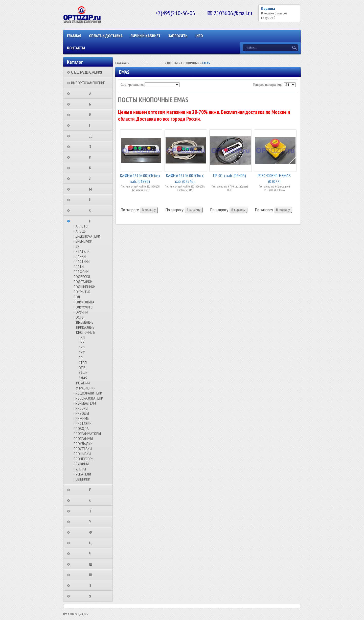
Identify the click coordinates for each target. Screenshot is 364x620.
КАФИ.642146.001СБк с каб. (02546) (185, 178)
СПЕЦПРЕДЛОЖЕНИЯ (86, 72)
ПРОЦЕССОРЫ (84, 459)
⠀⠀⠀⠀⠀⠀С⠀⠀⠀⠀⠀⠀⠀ (92, 500)
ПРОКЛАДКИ (83, 444)
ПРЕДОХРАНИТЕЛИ (88, 393)
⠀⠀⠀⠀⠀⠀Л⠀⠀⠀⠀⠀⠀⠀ (92, 178)
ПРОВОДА (81, 428)
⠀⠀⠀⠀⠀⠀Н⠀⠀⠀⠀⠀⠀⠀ (92, 200)
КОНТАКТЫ (76, 48)
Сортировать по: (132, 85)
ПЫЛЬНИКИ (82, 479)
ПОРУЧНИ (81, 312)
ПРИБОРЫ (81, 408)
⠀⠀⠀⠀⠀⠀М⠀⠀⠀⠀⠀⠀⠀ (92, 189)
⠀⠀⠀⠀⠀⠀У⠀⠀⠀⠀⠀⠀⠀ (92, 522)
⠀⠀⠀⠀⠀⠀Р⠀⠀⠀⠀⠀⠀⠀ (92, 490)
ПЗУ (76, 246)
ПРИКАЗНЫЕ (85, 327)
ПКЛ (82, 337)
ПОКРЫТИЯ (82, 292)
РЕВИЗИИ (83, 383)
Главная (74, 36)
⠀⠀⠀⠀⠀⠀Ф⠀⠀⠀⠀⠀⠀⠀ (92, 532)
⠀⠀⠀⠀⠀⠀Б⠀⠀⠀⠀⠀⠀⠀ (92, 104)
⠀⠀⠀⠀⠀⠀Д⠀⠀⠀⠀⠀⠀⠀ (92, 136)
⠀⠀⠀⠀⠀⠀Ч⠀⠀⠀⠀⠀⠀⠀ (92, 553)
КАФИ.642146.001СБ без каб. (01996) (140, 178)
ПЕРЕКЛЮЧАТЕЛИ (87, 236)
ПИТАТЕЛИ (82, 251)
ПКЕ (82, 342)
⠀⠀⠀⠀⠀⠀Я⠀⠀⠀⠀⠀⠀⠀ (92, 596)
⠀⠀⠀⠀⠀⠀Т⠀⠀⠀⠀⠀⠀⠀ (92, 511)
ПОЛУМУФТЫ (83, 307)
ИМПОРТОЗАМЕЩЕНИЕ (88, 83)
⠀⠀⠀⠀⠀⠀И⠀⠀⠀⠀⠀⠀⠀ (92, 157)
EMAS (83, 378)
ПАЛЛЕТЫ (81, 226)
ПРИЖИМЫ (82, 418)
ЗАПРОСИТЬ (178, 36)
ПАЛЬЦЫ (80, 231)
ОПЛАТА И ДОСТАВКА (106, 36)
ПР (81, 358)
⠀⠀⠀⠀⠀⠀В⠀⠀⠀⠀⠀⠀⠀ (92, 115)
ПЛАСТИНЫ (82, 261)
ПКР (82, 347)
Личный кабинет (145, 36)
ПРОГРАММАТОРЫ (87, 433)
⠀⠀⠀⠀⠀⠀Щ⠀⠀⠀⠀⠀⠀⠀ (92, 575)
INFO (199, 36)
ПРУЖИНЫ (81, 464)
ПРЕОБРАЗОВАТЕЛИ (88, 398)
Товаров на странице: (268, 85)
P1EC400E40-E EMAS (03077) (274, 178)
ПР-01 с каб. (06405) (230, 175)
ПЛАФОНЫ (81, 272)
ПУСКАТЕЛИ (82, 474)
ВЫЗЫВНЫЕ (85, 322)
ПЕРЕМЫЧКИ (83, 241)
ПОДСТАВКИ (83, 282)
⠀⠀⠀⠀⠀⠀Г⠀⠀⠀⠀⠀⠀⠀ (92, 125)
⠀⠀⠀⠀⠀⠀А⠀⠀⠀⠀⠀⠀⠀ (92, 93)
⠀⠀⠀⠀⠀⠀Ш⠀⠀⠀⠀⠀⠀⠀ (92, 564)
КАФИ (83, 373)
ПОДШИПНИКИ (84, 287)
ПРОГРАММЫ (83, 439)
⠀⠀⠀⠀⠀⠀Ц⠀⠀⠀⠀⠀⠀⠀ (92, 543)
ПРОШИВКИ (82, 454)
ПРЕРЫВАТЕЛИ (85, 403)
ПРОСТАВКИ (83, 449)
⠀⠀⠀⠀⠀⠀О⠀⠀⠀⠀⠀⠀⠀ (92, 210)
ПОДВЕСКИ (82, 277)
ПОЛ (77, 297)
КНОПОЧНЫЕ (86, 332)
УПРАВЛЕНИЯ (86, 388)
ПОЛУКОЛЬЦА (84, 302)
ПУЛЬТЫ (80, 469)
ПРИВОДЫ (81, 413)
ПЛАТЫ (79, 266)
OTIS (82, 368)
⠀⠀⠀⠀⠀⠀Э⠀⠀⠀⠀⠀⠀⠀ (92, 585)
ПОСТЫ (79, 317)
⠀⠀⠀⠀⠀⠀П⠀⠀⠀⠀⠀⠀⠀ (92, 221)
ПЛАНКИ (80, 256)
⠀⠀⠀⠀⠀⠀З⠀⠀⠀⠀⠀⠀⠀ (92, 147)
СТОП (83, 363)
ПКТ (82, 353)
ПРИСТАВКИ (83, 423)
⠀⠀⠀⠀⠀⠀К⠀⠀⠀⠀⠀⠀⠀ (92, 168)
